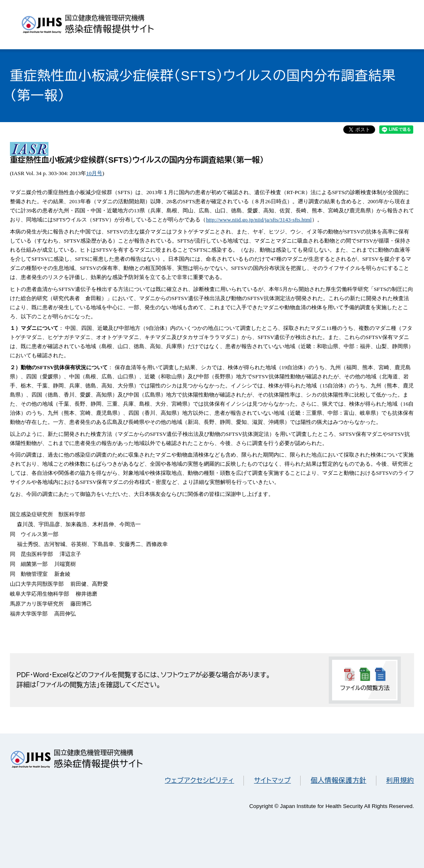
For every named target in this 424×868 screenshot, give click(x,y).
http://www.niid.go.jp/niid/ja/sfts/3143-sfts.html (259, 220)
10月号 (94, 173)
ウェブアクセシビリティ (199, 780)
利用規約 (400, 780)
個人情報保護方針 (338, 780)
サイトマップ (272, 780)
